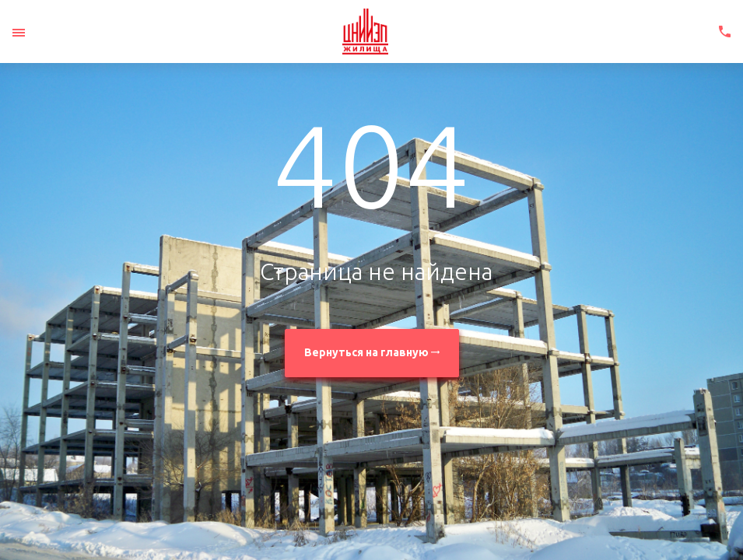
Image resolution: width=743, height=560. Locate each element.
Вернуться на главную (372, 352)
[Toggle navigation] (19, 33)
